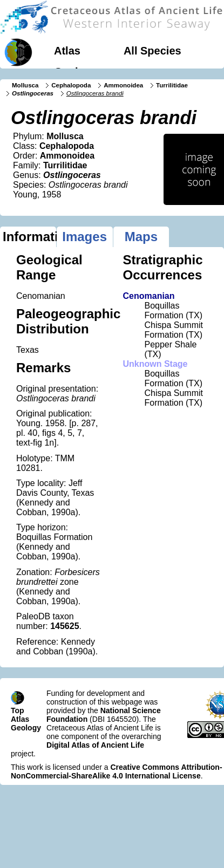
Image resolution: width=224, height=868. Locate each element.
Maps (141, 237)
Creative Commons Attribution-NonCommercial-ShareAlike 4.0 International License (117, 771)
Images (84, 237)
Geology (76, 72)
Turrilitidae (172, 85)
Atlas (67, 51)
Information (29, 237)
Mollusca (25, 85)
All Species (152, 51)
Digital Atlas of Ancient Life (95, 745)
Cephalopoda (71, 85)
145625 (65, 626)
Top (18, 710)
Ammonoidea (123, 85)
